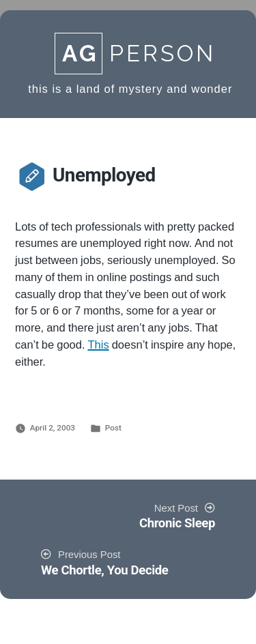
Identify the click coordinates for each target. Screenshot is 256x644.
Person (135, 54)
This (99, 345)
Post (113, 428)
